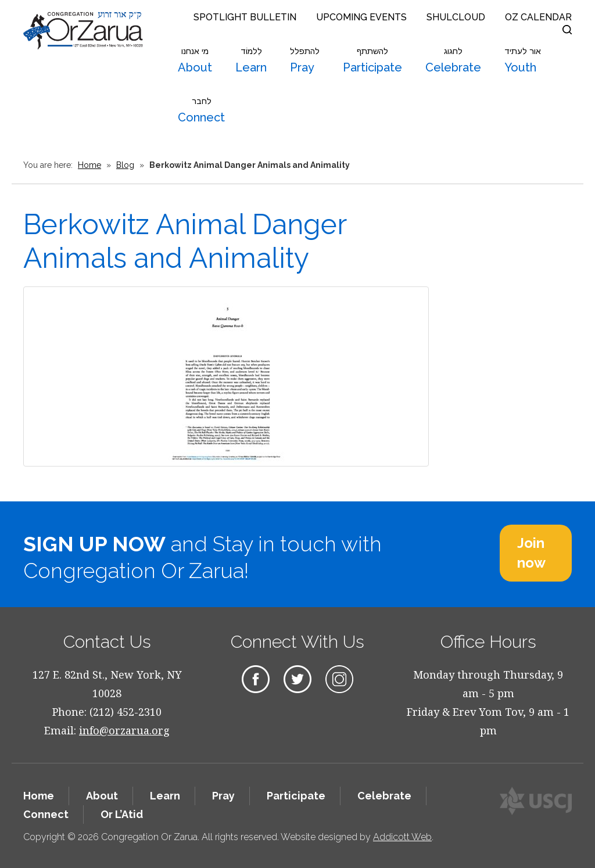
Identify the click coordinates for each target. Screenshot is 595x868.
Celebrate (453, 60)
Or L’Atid (122, 814)
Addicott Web (402, 837)
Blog (125, 165)
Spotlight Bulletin (245, 17)
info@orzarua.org (124, 730)
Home (89, 165)
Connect (201, 110)
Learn (251, 60)
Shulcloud (456, 17)
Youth (523, 60)
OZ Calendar (538, 17)
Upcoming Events (361, 17)
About (195, 60)
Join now (531, 553)
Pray (305, 60)
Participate (372, 60)
